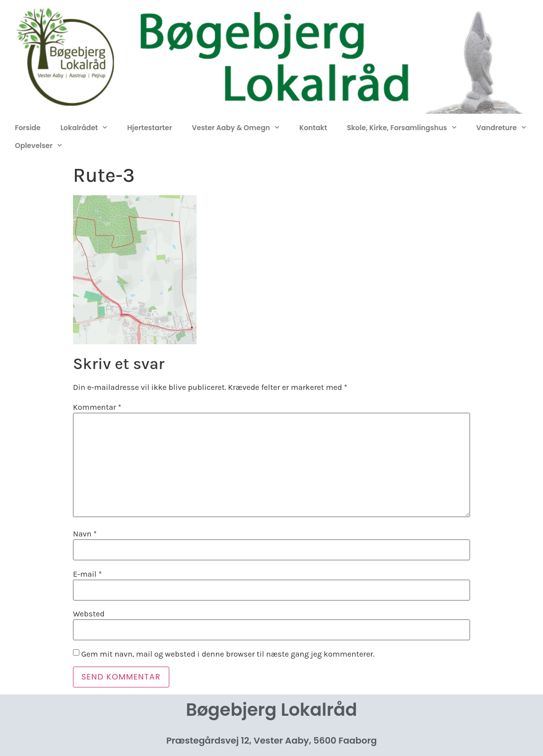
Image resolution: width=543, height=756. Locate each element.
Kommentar (97, 407)
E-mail (87, 574)
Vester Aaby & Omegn (236, 128)
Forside (28, 128)
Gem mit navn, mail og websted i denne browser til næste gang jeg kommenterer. (228, 654)
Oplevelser (38, 146)
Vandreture (501, 128)
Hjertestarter (149, 128)
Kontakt (313, 128)
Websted (89, 614)
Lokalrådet (84, 128)
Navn (85, 534)
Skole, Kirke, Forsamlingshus (402, 128)
